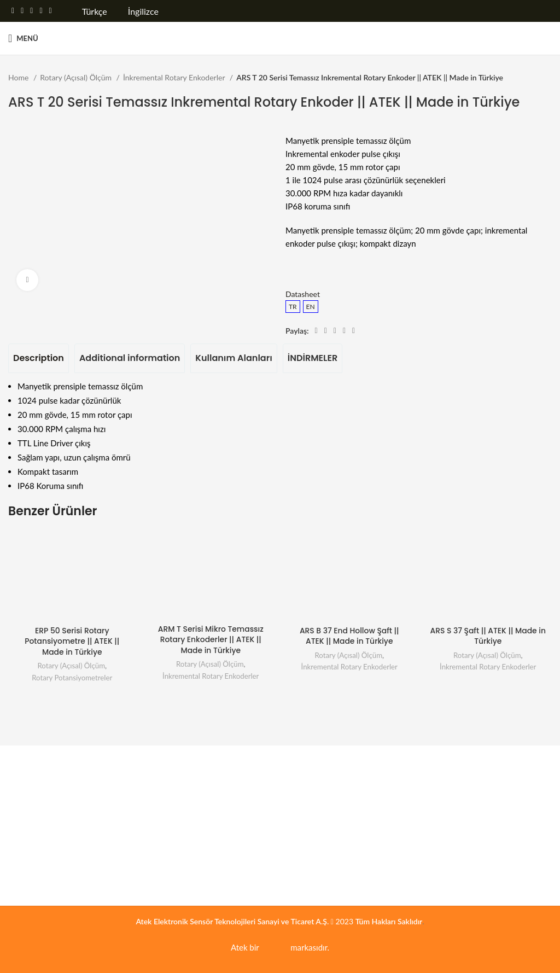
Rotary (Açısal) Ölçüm (77, 77)
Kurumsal (29, 760)
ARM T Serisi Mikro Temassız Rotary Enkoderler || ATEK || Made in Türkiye (211, 640)
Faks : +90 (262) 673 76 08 (469, 838)
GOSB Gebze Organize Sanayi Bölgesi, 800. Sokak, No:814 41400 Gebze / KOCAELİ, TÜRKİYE (488, 788)
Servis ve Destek (180, 760)
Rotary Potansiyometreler (72, 678)
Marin (295, 858)
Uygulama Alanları (326, 760)
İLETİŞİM (439, 760)
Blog (16, 858)
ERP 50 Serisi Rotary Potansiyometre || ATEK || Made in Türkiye (72, 641)
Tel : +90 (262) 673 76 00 (466, 818)
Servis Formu (169, 779)
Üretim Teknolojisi (316, 779)
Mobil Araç (304, 818)
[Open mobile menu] (23, 38)
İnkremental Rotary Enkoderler (175, 77)
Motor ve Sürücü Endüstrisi (331, 878)
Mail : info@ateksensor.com (470, 858)
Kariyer (20, 798)
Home (19, 77)
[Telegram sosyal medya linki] (51, 11)
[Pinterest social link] (31, 11)
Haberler (23, 838)
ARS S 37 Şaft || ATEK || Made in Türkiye (488, 636)
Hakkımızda (28, 779)
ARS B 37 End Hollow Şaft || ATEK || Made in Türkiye (349, 636)
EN (311, 307)
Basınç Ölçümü (311, 838)
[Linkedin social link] (41, 11)
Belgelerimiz (29, 818)
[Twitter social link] (22, 11)
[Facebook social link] (13, 11)
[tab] (39, 358)
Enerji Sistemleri (313, 798)
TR (293, 307)
